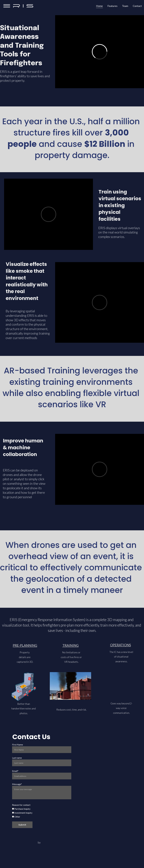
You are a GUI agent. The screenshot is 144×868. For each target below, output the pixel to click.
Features (112, 6)
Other (16, 817)
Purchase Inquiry (21, 809)
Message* (17, 784)
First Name (18, 745)
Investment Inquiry (22, 813)
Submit (22, 825)
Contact (137, 6)
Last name (17, 758)
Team (125, 6)
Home (99, 6)
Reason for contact (21, 805)
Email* (15, 771)
